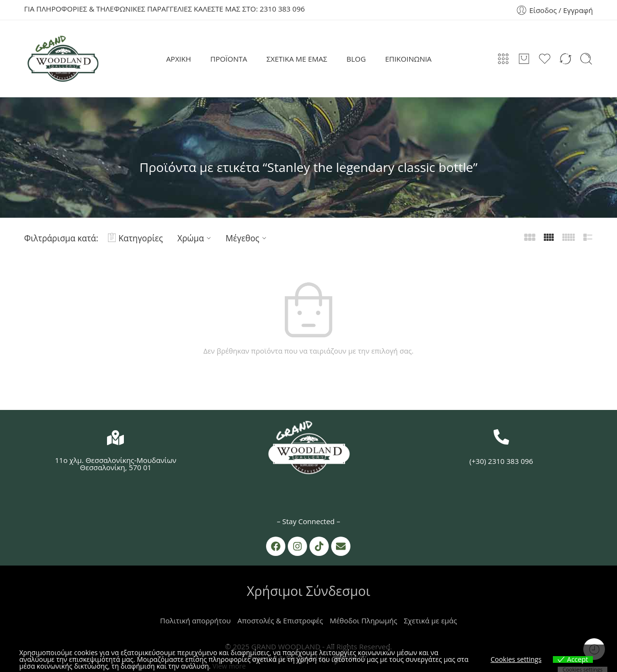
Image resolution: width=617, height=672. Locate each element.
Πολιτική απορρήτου (195, 620)
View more (229, 666)
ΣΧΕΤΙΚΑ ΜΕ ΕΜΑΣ (297, 59)
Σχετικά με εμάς (430, 620)
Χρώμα (195, 238)
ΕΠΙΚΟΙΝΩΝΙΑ (408, 59)
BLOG (356, 59)
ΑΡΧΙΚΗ (179, 59)
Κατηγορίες (135, 238)
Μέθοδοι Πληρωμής (363, 620)
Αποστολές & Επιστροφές (280, 620)
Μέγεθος (247, 238)
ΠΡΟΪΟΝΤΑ (229, 59)
